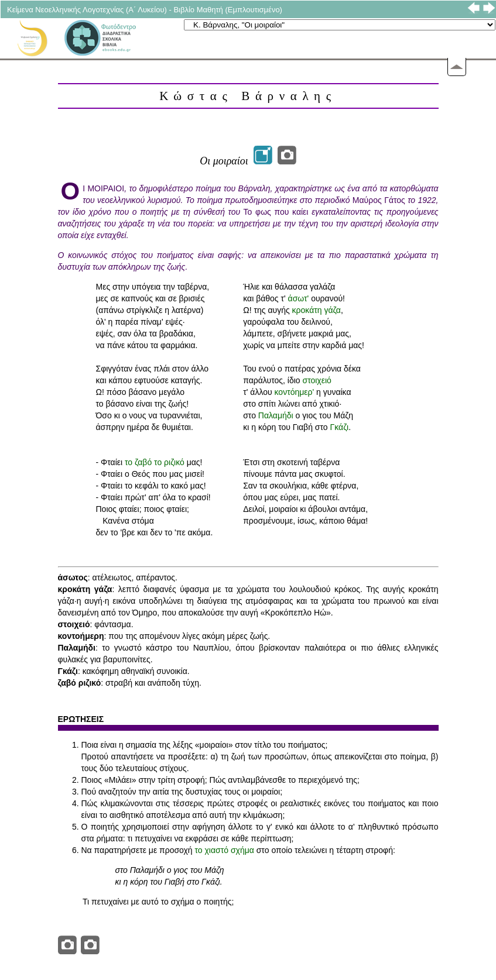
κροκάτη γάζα (317, 310)
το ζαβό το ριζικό (155, 462)
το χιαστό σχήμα (225, 850)
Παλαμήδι (276, 415)
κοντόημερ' (295, 392)
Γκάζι (340, 427)
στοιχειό (317, 380)
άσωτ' (299, 298)
